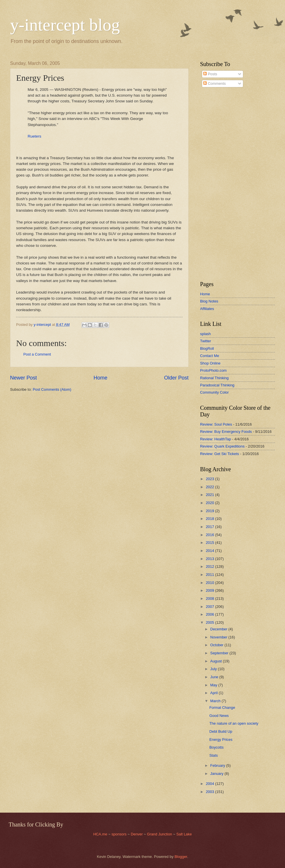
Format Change (222, 708)
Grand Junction (159, 834)
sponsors (119, 834)
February (218, 765)
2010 (210, 583)
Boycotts (216, 747)
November (219, 637)
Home (100, 378)
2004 (210, 784)
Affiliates (207, 309)
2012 (210, 567)
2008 (210, 599)
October (217, 645)
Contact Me (210, 356)
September (220, 653)
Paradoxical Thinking (217, 385)
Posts (210, 74)
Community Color (214, 392)
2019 (210, 511)
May (214, 685)
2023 (210, 479)
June (215, 677)
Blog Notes (209, 301)
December (219, 629)
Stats (213, 755)
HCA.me (100, 834)
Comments (214, 83)
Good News (219, 716)
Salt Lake (184, 834)
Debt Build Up (221, 731)
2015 (210, 543)
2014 (210, 551)
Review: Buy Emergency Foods (226, 432)
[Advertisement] (217, 184)
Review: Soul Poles (216, 424)
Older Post (176, 378)
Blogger (181, 857)
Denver (137, 834)
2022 (210, 487)
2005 (210, 622)
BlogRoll (207, 348)
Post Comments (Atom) (52, 389)
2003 (210, 792)
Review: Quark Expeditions (222, 446)
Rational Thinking (214, 378)
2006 (210, 614)
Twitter (206, 341)
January (217, 774)
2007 (210, 607)
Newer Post (23, 378)
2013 (210, 559)
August (216, 661)
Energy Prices (221, 740)
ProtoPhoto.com (213, 370)
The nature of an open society (234, 723)
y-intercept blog (65, 25)
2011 (210, 575)
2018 (210, 519)
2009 (210, 590)
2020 (210, 503)
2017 (210, 527)
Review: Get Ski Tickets (220, 454)
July (214, 669)
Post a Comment (37, 354)
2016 (210, 535)
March (216, 701)
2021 (210, 495)
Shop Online (210, 363)
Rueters (34, 136)
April (214, 693)
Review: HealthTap (215, 439)
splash (205, 334)
